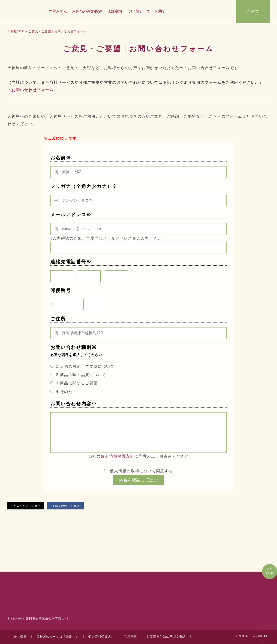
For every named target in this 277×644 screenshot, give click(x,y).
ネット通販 (156, 12)
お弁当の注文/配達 (87, 12)
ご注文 (253, 12)
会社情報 (134, 12)
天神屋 (24, 12)
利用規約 (131, 637)
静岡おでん (58, 12)
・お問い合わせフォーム (31, 90)
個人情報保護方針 (118, 456)
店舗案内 (115, 12)
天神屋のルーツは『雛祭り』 (58, 637)
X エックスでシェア (26, 506)
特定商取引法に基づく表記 (166, 637)
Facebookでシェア (65, 506)
